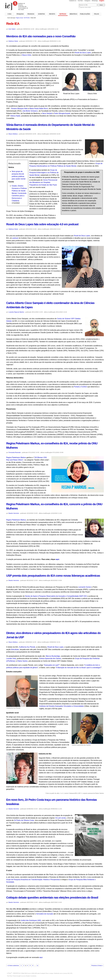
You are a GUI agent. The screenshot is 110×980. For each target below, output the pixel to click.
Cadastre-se (73, 1)
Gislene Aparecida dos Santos (50, 658)
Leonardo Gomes (85, 587)
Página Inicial (19, 18)
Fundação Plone (44, 973)
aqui (41, 957)
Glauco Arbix (27, 55)
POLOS (96, 14)
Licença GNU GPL (68, 973)
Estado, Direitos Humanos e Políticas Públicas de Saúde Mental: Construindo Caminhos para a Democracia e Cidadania (19, 193)
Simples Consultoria (31, 976)
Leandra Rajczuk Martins (16, 312)
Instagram (87, 1)
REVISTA (52, 14)
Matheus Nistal (13, 41)
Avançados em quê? (52, 665)
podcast (15, 238)
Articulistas (15, 649)
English (102, 1)
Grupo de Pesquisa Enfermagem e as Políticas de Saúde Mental (44, 172)
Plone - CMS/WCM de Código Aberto (18, 973)
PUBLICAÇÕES (85, 14)
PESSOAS (31, 14)
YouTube (80, 1)
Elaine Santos (23, 661)
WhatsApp (95, 1)
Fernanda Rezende (15, 452)
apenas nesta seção (86, 7)
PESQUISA (20, 14)
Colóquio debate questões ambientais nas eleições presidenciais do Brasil (52, 898)
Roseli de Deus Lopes (83, 53)
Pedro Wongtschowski (62, 113)
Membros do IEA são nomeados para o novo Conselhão (41, 36)
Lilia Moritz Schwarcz (30, 111)
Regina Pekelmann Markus (16, 457)
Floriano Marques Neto (19, 108)
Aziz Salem (12, 29)
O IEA (10, 14)
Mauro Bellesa (13, 134)
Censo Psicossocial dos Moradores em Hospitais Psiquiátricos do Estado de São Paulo (43, 182)
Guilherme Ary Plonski (27, 647)
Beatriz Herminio (14, 513)
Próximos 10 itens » (97, 966)
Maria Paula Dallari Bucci (39, 108)
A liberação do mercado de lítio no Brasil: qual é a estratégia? (79, 668)
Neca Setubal (47, 113)
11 (37, 966)
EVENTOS (41, 14)
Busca (74, 4)
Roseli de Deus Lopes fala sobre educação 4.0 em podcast (42, 224)
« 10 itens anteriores (13, 966)
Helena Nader (15, 116)
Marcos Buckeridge (53, 656)
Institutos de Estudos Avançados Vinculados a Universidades (62, 706)
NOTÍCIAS (63, 14)
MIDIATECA (73, 14)
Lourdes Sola (11, 658)
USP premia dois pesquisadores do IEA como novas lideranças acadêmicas (53, 576)
